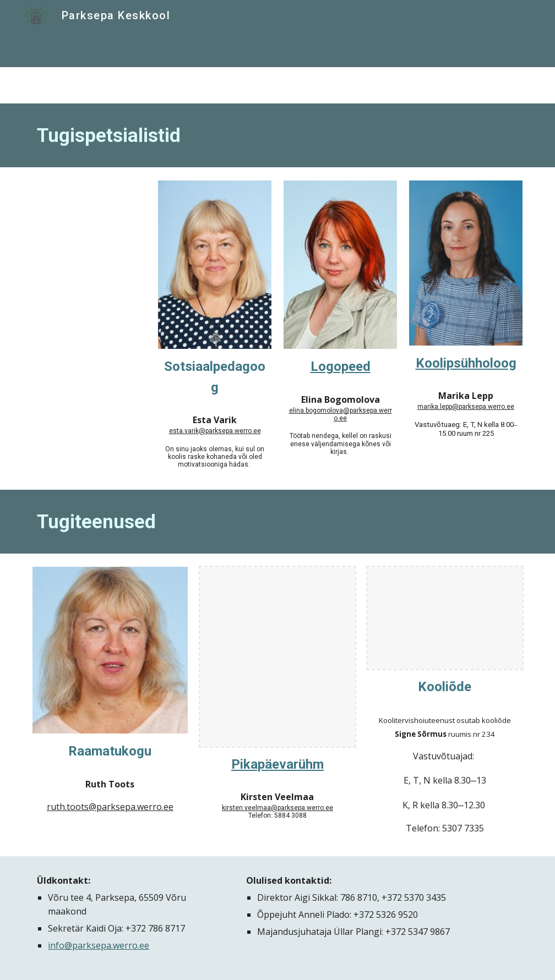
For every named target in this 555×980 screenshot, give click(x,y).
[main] (277, 135)
